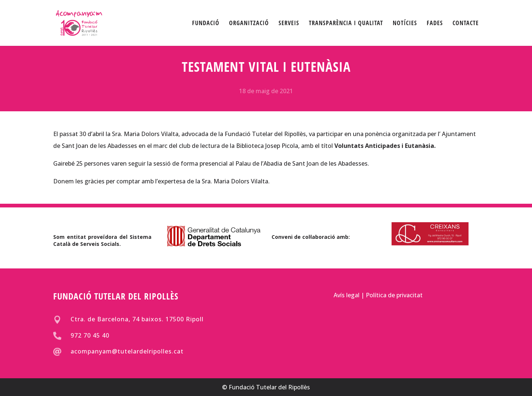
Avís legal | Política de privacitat (378, 294)
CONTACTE (466, 24)
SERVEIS (289, 24)
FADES (435, 24)
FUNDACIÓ (206, 24)
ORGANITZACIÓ (249, 24)
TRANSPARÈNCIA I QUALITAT (346, 24)
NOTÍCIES (405, 24)
